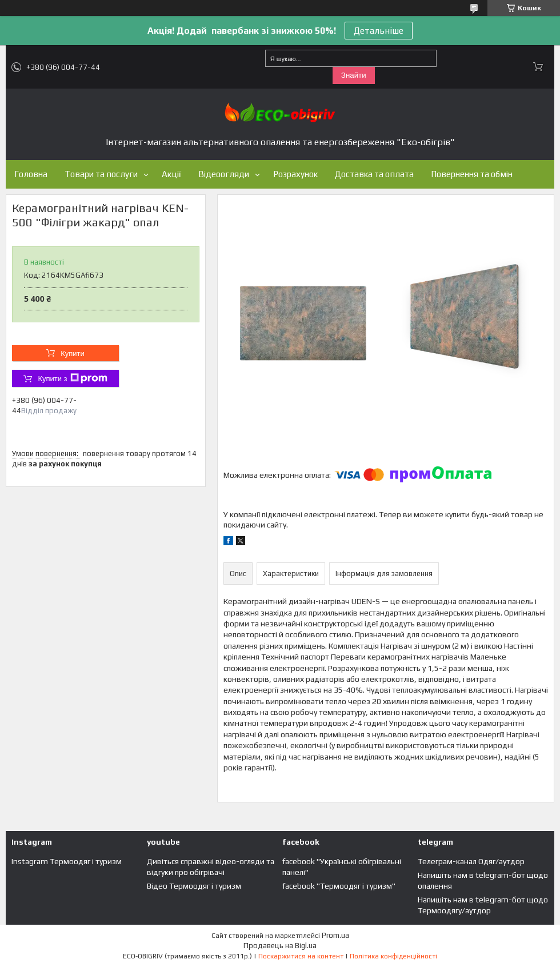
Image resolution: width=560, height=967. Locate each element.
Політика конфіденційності (393, 956)
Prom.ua (335, 935)
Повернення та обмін (472, 174)
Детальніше (379, 31)
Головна (31, 174)
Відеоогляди (224, 174)
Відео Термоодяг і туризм (194, 886)
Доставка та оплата (374, 174)
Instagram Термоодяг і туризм (67, 861)
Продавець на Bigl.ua (280, 946)
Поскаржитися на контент (301, 956)
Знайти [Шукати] (354, 75)
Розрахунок (295, 174)
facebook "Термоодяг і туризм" (339, 886)
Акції (171, 174)
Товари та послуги (101, 174)
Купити (73, 353)
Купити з (72, 378)
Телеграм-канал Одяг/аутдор (471, 861)
